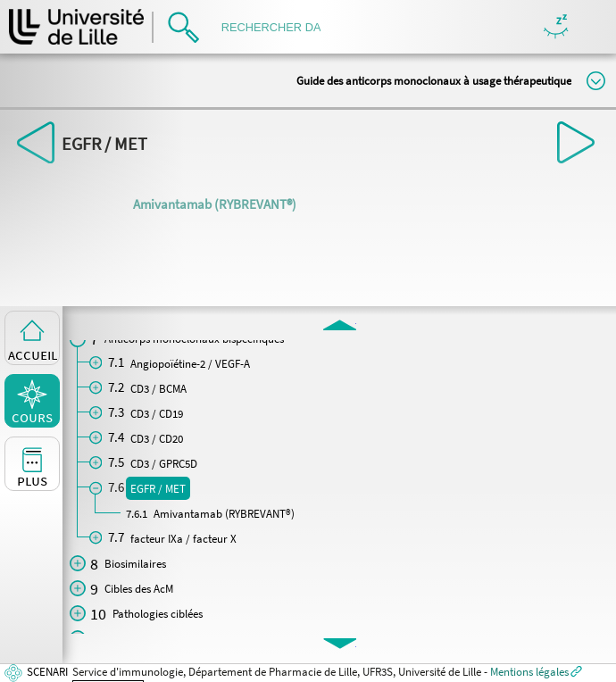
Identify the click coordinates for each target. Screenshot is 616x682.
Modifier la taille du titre (596, 81)
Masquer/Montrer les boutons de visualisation (556, 27)
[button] (340, 324)
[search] (277, 27)
